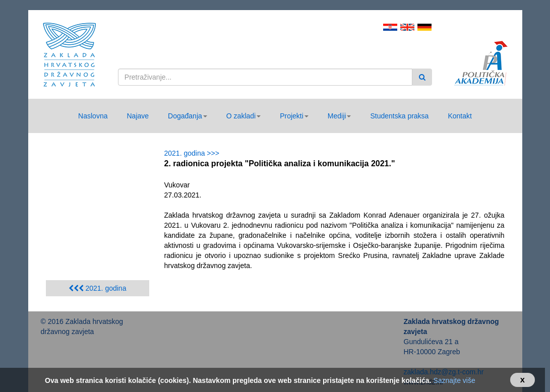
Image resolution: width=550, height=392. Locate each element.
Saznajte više (454, 380)
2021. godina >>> (194, 153)
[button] (188, 116)
